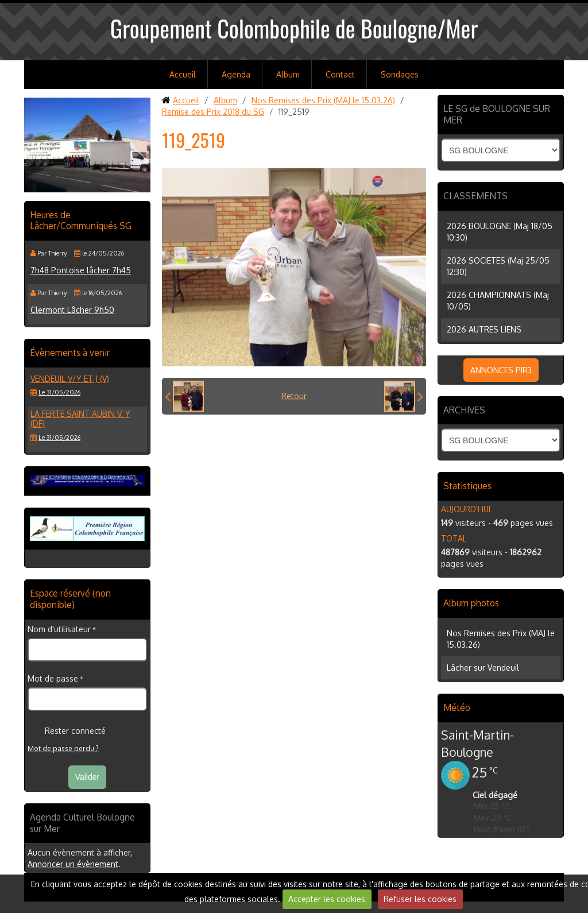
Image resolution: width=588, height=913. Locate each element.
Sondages (400, 74)
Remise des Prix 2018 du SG (213, 112)
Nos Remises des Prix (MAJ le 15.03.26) (323, 100)
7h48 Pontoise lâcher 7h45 (81, 270)
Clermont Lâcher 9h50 (72, 310)
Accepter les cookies (327, 899)
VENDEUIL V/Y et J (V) (70, 379)
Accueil (183, 74)
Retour (294, 396)
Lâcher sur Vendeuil (483, 668)
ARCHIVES (464, 410)
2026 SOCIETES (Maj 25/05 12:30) (498, 266)
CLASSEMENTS (475, 196)
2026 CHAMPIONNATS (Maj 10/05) (498, 301)
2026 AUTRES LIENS (484, 329)
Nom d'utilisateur (59, 629)
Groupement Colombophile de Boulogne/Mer (294, 28)
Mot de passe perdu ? (63, 748)
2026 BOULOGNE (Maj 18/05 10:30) (500, 232)
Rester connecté (67, 731)
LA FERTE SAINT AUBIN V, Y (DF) (80, 419)
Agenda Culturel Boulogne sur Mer (82, 823)
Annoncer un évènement (73, 864)
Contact (340, 74)
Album (288, 74)
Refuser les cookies (420, 899)
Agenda (236, 74)
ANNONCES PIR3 (501, 370)
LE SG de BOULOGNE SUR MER (497, 114)
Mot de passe (53, 678)
